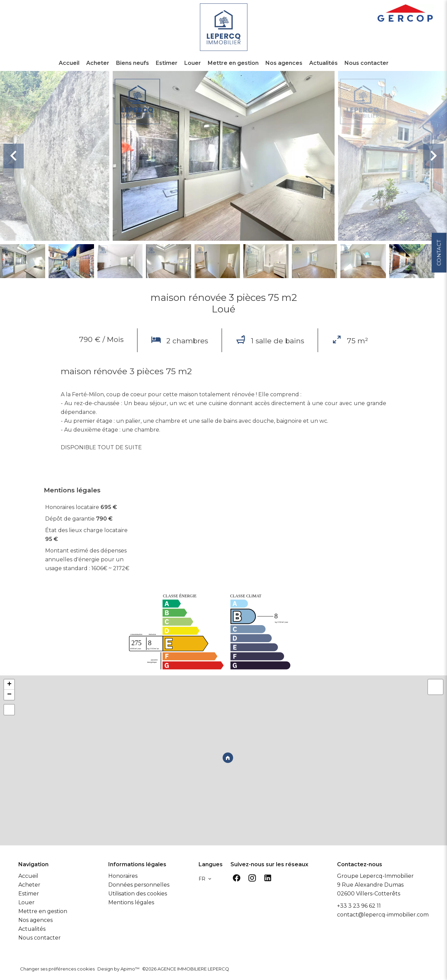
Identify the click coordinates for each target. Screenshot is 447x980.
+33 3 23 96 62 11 (359, 906)
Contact (439, 249)
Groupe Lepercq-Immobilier (375, 876)
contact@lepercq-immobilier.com (383, 915)
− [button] (9, 695)
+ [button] (9, 685)
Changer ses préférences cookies (57, 969)
